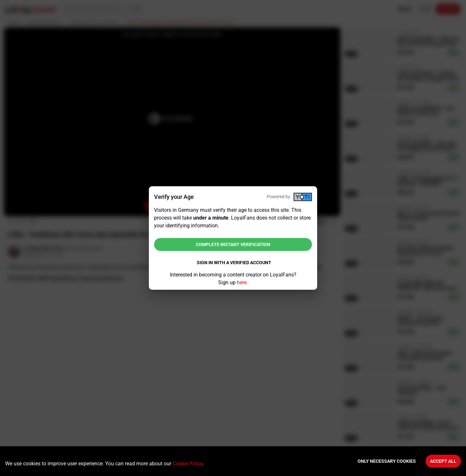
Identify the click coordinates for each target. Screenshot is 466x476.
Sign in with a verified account (234, 263)
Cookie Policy (188, 464)
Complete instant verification (233, 244)
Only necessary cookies (387, 461)
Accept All (443, 461)
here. (242, 282)
